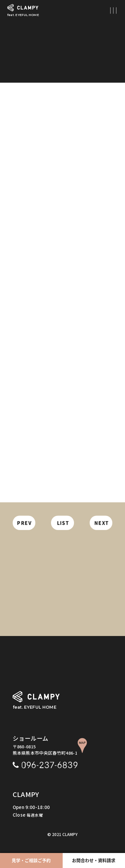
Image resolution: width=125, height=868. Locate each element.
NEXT (102, 523)
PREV (24, 523)
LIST (63, 523)
